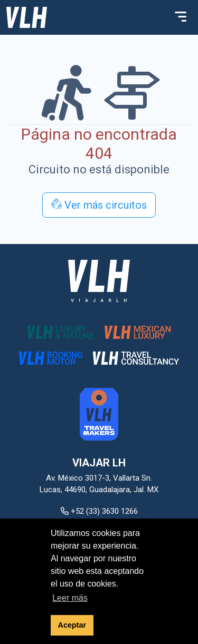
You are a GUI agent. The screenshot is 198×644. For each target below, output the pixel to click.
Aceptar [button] (72, 625)
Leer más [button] (70, 598)
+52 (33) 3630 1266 (99, 511)
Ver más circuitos (99, 205)
